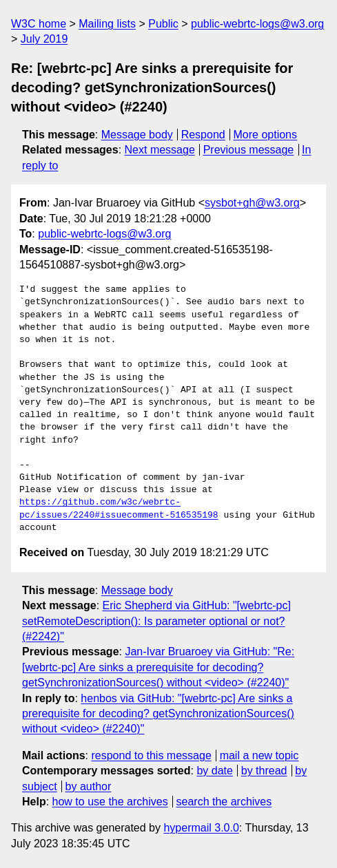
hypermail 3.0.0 (201, 828)
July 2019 (44, 39)
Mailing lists (107, 24)
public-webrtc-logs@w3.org (257, 24)
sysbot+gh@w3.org (252, 203)
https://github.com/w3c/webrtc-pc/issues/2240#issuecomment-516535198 (119, 509)
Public (163, 24)
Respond (203, 135)
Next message (160, 150)
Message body (137, 135)
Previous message (249, 150)
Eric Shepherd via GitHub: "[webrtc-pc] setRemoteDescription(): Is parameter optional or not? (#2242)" (156, 621)
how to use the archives (110, 802)
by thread (264, 771)
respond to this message (151, 755)
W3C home (39, 24)
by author (89, 786)
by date (214, 771)
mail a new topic (259, 755)
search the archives (224, 802)
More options (266, 135)
